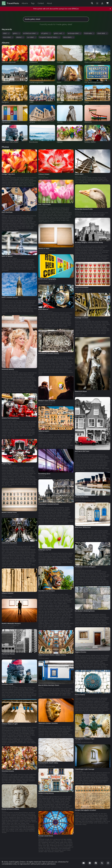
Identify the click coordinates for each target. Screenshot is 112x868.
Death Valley (42, 765)
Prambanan (42, 355)
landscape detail (74, 33)
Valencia (41, 725)
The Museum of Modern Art (47, 251)
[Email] (84, 863)
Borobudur (78, 613)
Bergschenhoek (80, 499)
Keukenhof (42, 176)
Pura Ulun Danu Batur (45, 593)
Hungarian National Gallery (49, 37)
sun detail (31, 37)
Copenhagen (79, 771)
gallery (16, 33)
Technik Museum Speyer (9, 258)
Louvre (77, 812)
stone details (68, 37)
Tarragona (78, 741)
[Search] (92, 3)
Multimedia (89, 33)
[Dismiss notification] (110, 9)
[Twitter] (102, 863)
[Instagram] (108, 863)
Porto (76, 697)
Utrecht (41, 552)
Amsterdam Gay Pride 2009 (10, 371)
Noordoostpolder (7, 176)
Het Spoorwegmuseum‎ (45, 311)
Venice (4, 773)
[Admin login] (102, 3)
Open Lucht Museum (81, 176)
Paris (40, 838)
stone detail (8, 37)
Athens (4, 595)
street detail (102, 33)
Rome (40, 657)
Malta (77, 529)
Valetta (41, 433)
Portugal (41, 687)
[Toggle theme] (97, 3)
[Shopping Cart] (107, 3)
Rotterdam (78, 211)
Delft (3, 214)
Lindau (41, 795)
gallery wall (59, 33)
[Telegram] (90, 863)
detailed (20, 37)
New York (78, 245)
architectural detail (31, 33)
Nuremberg (42, 476)
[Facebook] (96, 863)
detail (6, 33)
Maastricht (78, 393)
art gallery (46, 33)
